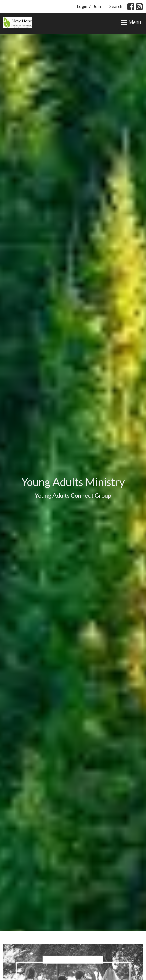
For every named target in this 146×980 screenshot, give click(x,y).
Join (97, 6)
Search (116, 6)
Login (82, 6)
